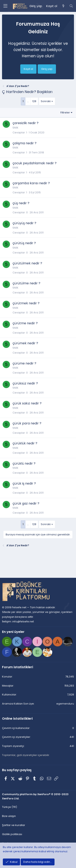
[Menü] (5, 6)
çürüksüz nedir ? (25, 383)
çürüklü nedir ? (24, 463)
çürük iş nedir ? (24, 483)
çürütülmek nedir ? (27, 263)
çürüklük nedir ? (25, 443)
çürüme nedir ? (24, 363)
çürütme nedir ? (25, 323)
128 (34, 101)
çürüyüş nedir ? (24, 223)
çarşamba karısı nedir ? (31, 183)
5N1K (16, 128)
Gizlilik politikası (12, 834)
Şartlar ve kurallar (14, 825)
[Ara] (71, 6)
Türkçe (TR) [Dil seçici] (10, 807)
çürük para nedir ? (27, 423)
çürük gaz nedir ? (26, 503)
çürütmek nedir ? (26, 303)
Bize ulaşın (9, 816)
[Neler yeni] (63, 6)
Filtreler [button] (65, 113)
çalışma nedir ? (25, 143)
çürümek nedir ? (25, 343)
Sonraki (46, 101)
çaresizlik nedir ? (26, 123)
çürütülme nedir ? (26, 283)
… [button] (28, 101)
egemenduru (65, 704)
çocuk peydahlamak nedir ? (35, 163)
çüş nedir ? (21, 203)
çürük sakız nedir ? (27, 403)
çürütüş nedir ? (24, 243)
